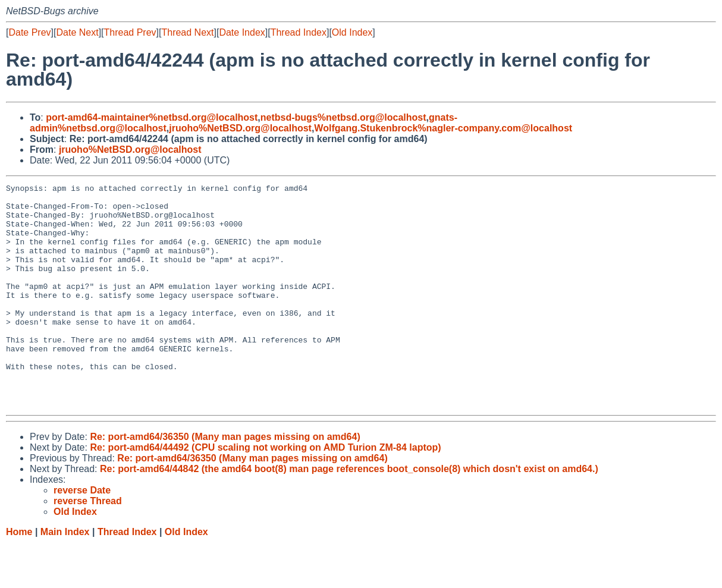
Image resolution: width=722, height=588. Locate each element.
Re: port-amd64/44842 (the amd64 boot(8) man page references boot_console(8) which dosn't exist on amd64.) (349, 513)
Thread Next (187, 32)
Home (19, 576)
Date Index (242, 32)
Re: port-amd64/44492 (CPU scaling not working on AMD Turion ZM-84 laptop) (265, 492)
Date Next (77, 32)
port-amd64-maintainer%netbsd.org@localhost (152, 117)
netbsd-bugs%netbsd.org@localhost (343, 117)
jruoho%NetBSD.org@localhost (240, 128)
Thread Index (299, 32)
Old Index (352, 32)
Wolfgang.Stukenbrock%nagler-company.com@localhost (443, 128)
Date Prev (29, 32)
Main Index (65, 576)
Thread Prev (130, 32)
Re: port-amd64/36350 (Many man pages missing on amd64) (225, 481)
